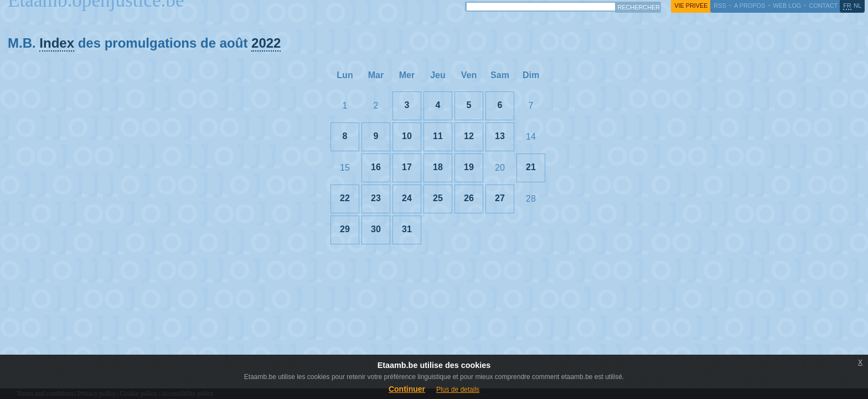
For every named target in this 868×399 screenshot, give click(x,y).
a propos (750, 6)
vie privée (691, 6)
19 (469, 167)
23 (376, 198)
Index (57, 43)
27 (500, 198)
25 (438, 198)
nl (857, 6)
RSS (720, 6)
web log (787, 6)
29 (345, 229)
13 (500, 136)
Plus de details (458, 390)
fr (847, 6)
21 (531, 167)
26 (469, 198)
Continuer (407, 389)
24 (407, 198)
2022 (266, 43)
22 (345, 198)
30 (376, 229)
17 (407, 167)
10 (407, 136)
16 (376, 167)
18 (438, 167)
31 (407, 229)
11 (438, 136)
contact (823, 6)
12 (469, 136)
